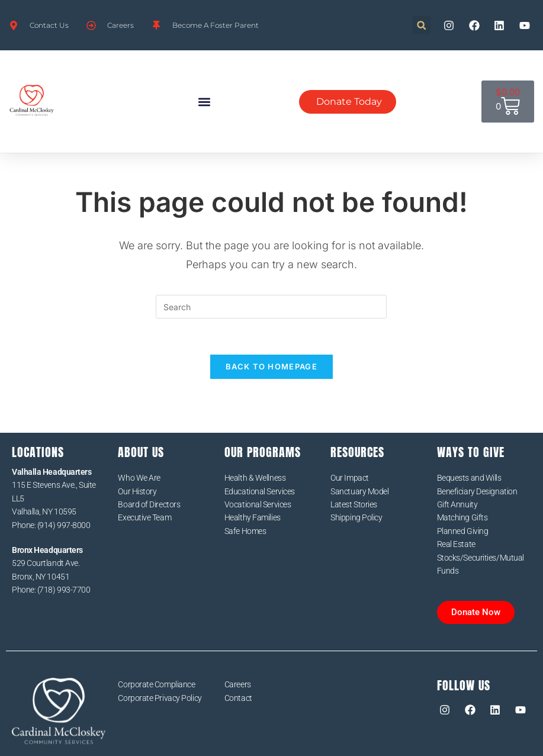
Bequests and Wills (469, 478)
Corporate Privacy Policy (160, 698)
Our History (137, 491)
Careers (238, 684)
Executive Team (144, 517)
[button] (421, 25)
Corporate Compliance (156, 684)
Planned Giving (463, 531)
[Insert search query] (271, 307)
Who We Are (139, 478)
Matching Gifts (462, 517)
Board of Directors (149, 504)
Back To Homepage (271, 366)
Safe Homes (245, 531)
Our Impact (350, 478)
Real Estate (456, 544)
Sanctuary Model (359, 491)
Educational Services (260, 491)
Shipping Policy (356, 517)
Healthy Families (253, 517)
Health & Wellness (255, 478)
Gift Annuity (457, 504)
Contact (238, 698)
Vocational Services (258, 504)
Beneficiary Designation (477, 491)
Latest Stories (354, 504)
